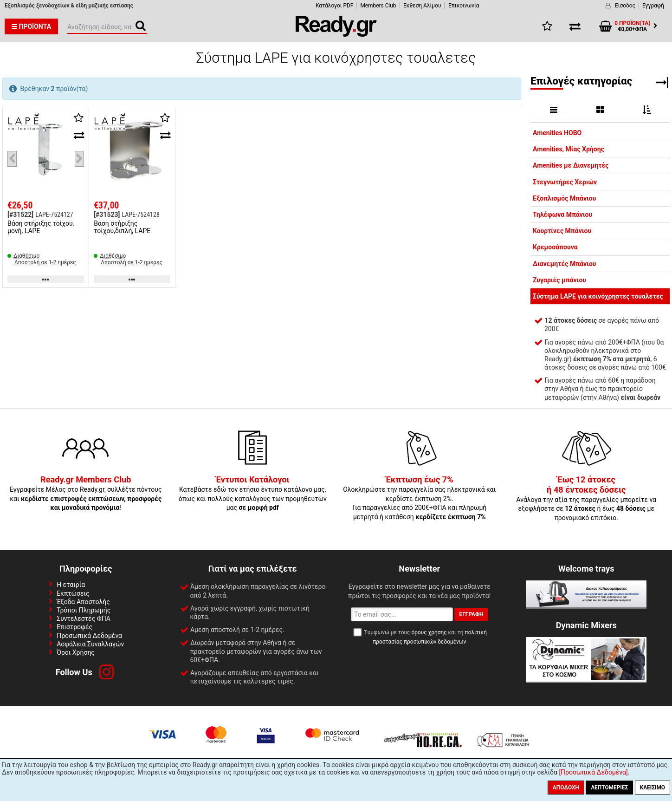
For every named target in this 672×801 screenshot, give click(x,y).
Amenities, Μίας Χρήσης (569, 149)
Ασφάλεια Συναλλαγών (90, 644)
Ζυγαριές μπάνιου (559, 280)
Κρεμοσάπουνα (555, 247)
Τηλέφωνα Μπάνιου (562, 215)
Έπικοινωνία (463, 6)
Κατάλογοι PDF (334, 6)
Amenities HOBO (557, 133)
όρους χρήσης (429, 632)
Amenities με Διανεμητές (571, 165)
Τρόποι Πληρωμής (84, 610)
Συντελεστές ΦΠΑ (84, 619)
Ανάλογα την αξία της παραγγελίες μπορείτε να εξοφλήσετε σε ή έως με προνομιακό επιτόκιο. (586, 499)
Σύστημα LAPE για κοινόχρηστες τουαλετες (598, 296)
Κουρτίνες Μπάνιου (562, 231)
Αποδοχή (566, 788)
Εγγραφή (653, 6)
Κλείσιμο (653, 788)
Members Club (378, 6)
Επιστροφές (74, 627)
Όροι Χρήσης (76, 652)
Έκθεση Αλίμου (422, 6)
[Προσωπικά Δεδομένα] (593, 772)
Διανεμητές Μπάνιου (564, 264)
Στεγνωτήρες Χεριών (565, 182)
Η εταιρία (71, 585)
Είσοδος (625, 6)
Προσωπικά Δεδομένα (89, 636)
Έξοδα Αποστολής (83, 602)
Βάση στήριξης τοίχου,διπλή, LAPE (122, 227)
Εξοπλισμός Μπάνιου (564, 198)
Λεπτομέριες (609, 788)
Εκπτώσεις (73, 593)
